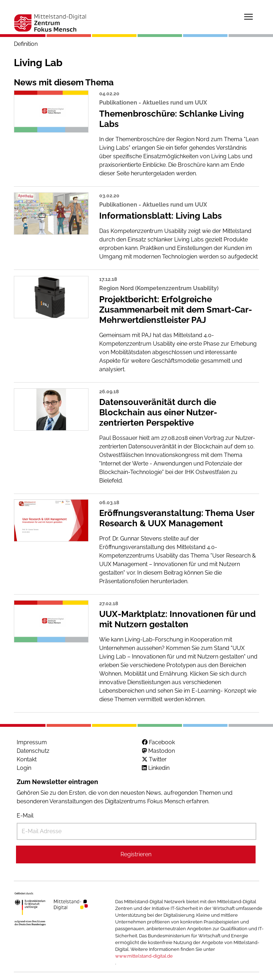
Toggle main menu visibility (249, 15)
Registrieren (136, 854)
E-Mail (25, 816)
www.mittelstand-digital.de (144, 956)
